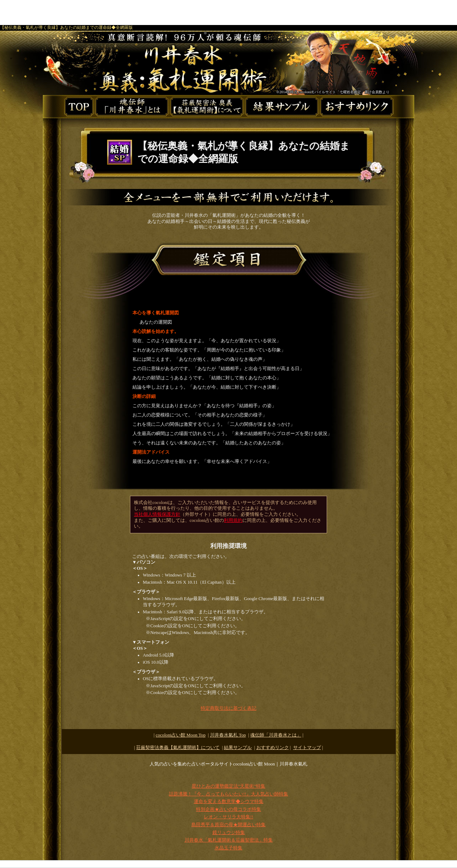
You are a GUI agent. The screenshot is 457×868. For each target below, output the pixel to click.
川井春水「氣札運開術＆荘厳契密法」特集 (229, 840)
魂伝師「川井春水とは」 (276, 735)
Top (228, 735)
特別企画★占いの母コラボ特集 (228, 809)
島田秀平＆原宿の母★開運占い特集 (228, 825)
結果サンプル (238, 748)
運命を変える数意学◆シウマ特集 (229, 802)
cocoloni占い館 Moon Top (181, 735)
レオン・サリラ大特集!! (229, 817)
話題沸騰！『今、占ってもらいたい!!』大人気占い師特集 (228, 794)
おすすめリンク (273, 748)
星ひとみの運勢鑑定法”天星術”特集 (228, 786)
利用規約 (233, 520)
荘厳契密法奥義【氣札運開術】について (178, 748)
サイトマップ (307, 748)
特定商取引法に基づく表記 (228, 708)
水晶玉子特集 (228, 848)
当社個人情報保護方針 (157, 514)
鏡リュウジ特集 (229, 833)
